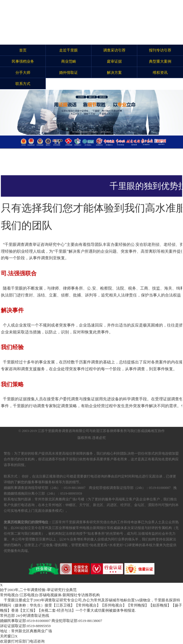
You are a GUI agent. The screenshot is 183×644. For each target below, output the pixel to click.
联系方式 (23, 84)
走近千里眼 (68, 50)
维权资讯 (160, 73)
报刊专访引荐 (160, 50)
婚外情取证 (68, 73)
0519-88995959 (25, 626)
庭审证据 (114, 61)
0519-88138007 (77, 621)
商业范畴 (69, 61)
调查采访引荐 (114, 50)
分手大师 (23, 73)
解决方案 (114, 73)
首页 (23, 50)
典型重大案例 (160, 61)
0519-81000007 (25, 621)
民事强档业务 (23, 61)
